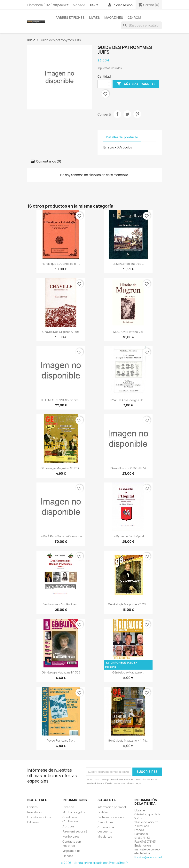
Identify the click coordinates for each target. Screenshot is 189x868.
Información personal (112, 807)
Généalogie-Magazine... (128, 672)
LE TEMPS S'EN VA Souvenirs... (61, 400)
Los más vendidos (39, 817)
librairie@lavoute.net (148, 857)
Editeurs (33, 822)
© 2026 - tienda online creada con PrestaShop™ (94, 863)
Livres (94, 18)
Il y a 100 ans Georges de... (128, 400)
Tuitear (127, 114)
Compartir (117, 114)
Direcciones (106, 822)
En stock (110, 147)
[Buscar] (141, 25)
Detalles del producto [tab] (122, 137)
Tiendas (68, 856)
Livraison (68, 807)
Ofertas (32, 807)
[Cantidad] (102, 84)
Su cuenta (107, 800)
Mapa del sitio (71, 851)
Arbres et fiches (70, 18)
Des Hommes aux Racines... (61, 604)
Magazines (114, 18)
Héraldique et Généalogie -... (61, 264)
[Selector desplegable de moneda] (93, 5)
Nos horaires (71, 836)
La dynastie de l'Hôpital (128, 536)
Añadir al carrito (136, 84)
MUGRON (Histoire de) (128, 332)
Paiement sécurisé (75, 831)
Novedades (35, 812)
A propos (68, 826)
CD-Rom (134, 18)
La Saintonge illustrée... (128, 264)
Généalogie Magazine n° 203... (61, 468)
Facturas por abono (111, 817)
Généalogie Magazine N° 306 (61, 672)
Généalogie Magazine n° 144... (128, 741)
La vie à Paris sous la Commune (61, 536)
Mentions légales (74, 812)
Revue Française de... (61, 741)
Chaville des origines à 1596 (61, 332)
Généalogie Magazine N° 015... (128, 604)
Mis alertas (105, 836)
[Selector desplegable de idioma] (62, 5)
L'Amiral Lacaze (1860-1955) (128, 468)
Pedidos (103, 812)
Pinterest (137, 114)
